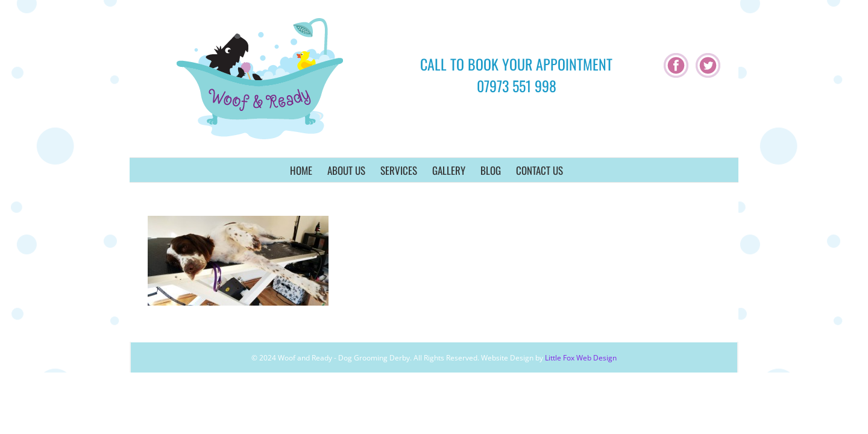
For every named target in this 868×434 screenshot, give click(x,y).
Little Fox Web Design (581, 358)
